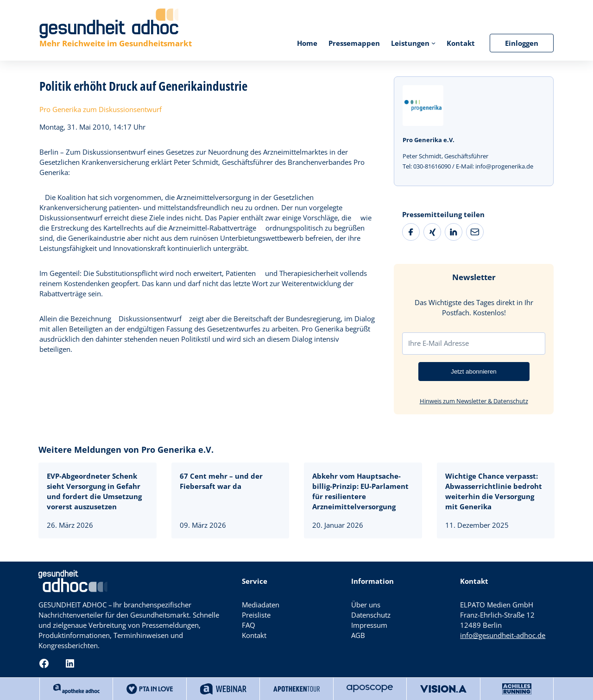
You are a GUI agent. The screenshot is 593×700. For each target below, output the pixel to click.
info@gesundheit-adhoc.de (503, 635)
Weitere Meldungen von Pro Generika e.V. (126, 450)
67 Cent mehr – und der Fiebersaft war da (221, 481)
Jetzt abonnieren (474, 372)
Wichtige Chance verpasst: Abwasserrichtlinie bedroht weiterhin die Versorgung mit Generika (494, 491)
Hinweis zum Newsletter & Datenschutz (474, 401)
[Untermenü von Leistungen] (433, 43)
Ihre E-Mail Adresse (438, 343)
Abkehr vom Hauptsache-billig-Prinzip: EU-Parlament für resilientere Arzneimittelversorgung (360, 491)
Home (307, 43)
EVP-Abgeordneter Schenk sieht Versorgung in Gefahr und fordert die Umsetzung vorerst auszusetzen (94, 491)
